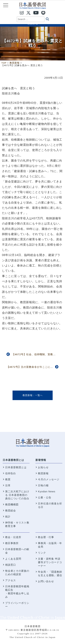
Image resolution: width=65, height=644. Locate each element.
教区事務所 (12, 543)
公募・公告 (45, 497)
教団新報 (28, 395)
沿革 (8, 485)
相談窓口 (11, 565)
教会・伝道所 (13, 537)
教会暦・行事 (46, 537)
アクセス (11, 580)
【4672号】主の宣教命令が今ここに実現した (34, 367)
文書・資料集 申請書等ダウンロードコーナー (50, 562)
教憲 (8, 479)
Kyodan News (47, 491)
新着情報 (41, 460)
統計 (8, 517)
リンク (42, 553)
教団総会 (11, 510)
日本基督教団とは (13, 460)
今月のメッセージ (49, 479)
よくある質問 (13, 559)
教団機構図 (12, 504)
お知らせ (43, 467)
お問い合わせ (46, 581)
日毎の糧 (43, 485)
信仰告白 (11, 473)
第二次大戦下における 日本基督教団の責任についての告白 (17, 495)
